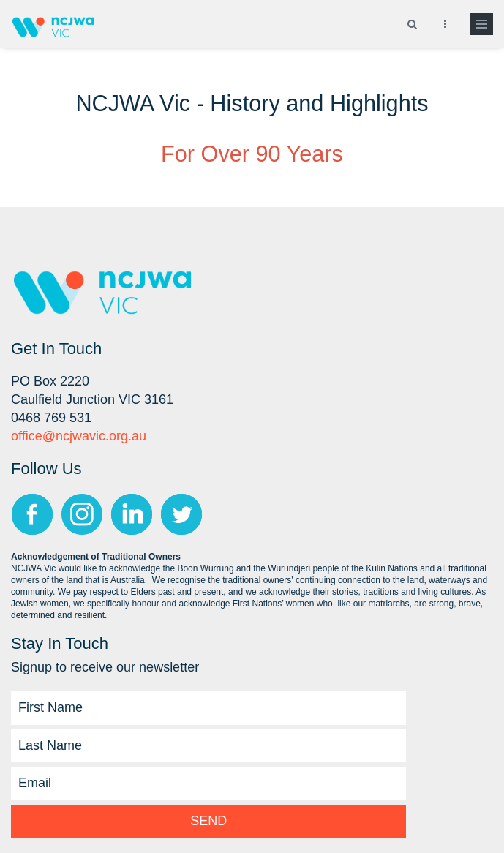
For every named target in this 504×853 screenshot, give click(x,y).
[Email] (208, 784)
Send (208, 821)
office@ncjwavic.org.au (79, 436)
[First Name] (208, 708)
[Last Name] (208, 746)
